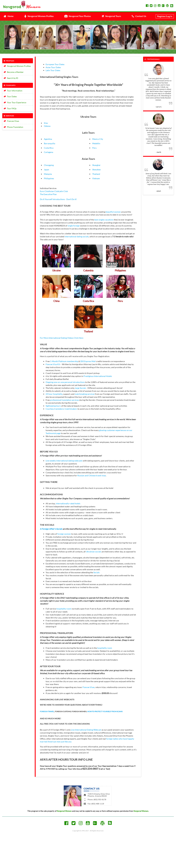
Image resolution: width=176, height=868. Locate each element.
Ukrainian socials (94, 552)
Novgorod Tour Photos (78, 16)
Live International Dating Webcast (86, 730)
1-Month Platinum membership (64, 361)
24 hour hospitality (54, 394)
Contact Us (139, 16)
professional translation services (64, 400)
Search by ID (11, 78)
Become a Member (14, 72)
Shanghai (96, 165)
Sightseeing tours (53, 406)
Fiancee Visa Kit (53, 364)
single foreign (74, 226)
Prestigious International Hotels (98, 376)
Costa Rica (49, 148)
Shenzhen (97, 170)
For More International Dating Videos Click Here (62, 338)
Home (9, 16)
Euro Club (44, 191)
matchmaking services (85, 394)
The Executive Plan (48, 194)
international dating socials (77, 236)
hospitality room (64, 609)
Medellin (96, 143)
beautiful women (113, 212)
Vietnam (96, 178)
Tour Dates (10, 96)
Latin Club (63, 191)
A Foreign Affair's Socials (51, 529)
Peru (94, 148)
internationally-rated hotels (68, 503)
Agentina (48, 139)
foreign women (64, 534)
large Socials (80, 388)
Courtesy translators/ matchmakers (61, 409)
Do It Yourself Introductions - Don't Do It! (58, 199)
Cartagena (49, 152)
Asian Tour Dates (53, 67)
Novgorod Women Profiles (39, 16)
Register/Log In (165, 16)
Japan (47, 170)
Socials (97, 572)
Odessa (47, 126)
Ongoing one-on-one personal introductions (65, 382)
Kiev (46, 123)
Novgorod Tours (111, 16)
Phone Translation (13, 127)
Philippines (49, 178)
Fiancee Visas (11, 121)
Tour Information (13, 91)
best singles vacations (104, 220)
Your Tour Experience (15, 102)
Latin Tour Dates (53, 70)
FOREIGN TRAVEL (47, 711)
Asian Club (54, 191)
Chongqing (49, 165)
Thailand (96, 174)
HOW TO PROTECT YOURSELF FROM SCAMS (105, 711)
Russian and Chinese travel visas (92, 475)
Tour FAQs (10, 108)
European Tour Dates (55, 64)
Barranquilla (50, 143)
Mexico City (98, 139)
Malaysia (48, 174)
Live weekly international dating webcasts (64, 461)
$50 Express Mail (88, 361)
